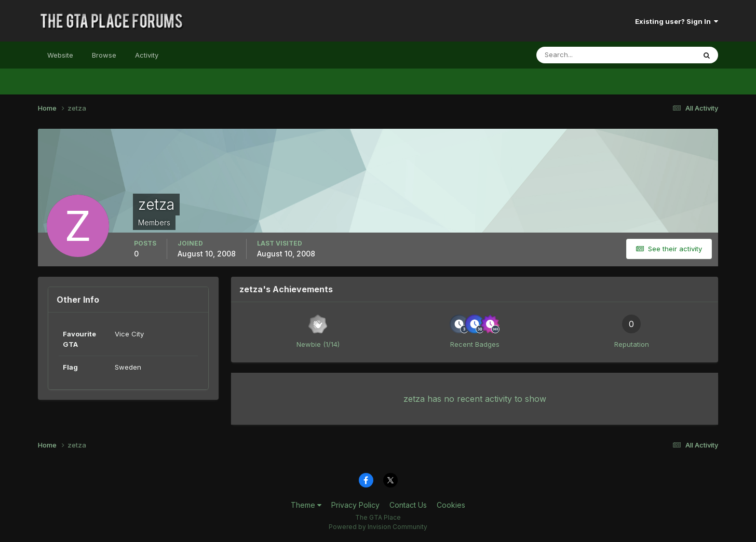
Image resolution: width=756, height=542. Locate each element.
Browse (104, 55)
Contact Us (408, 505)
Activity (147, 55)
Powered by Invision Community (378, 527)
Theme (306, 505)
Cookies (451, 505)
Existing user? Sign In (677, 21)
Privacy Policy (355, 505)
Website (60, 55)
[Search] (582, 55)
